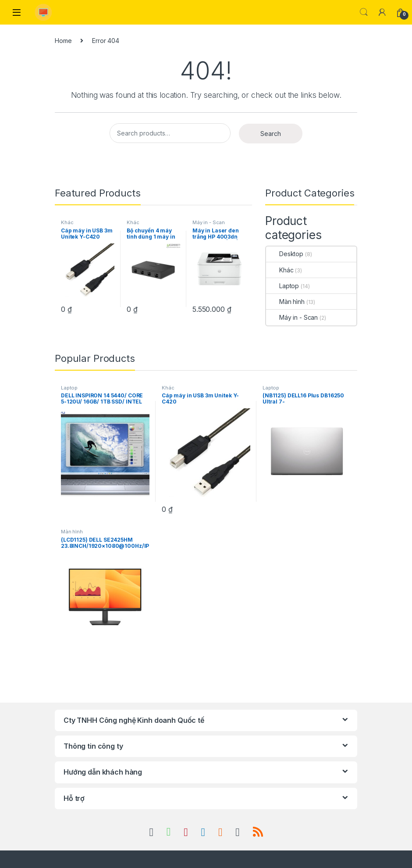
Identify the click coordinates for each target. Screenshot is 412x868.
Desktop (285, 254)
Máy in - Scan (209, 222)
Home (63, 41)
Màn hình (285, 302)
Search (364, 12)
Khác (67, 222)
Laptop (282, 286)
